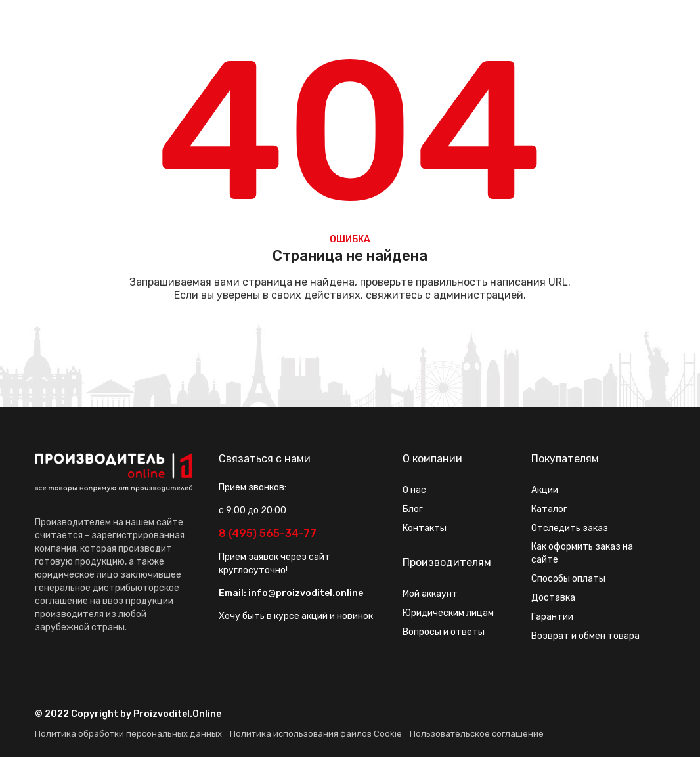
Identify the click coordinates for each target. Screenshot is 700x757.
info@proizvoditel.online (306, 593)
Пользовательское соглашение (477, 734)
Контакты (425, 528)
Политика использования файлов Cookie (316, 734)
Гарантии (552, 617)
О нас (414, 490)
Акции (545, 490)
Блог (413, 509)
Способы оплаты (568, 579)
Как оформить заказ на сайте (582, 553)
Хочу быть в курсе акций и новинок (296, 616)
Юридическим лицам (448, 613)
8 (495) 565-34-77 (268, 533)
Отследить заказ (570, 528)
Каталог (549, 509)
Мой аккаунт (430, 594)
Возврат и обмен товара (585, 636)
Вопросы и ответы (444, 632)
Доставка (553, 598)
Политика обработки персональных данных (128, 734)
